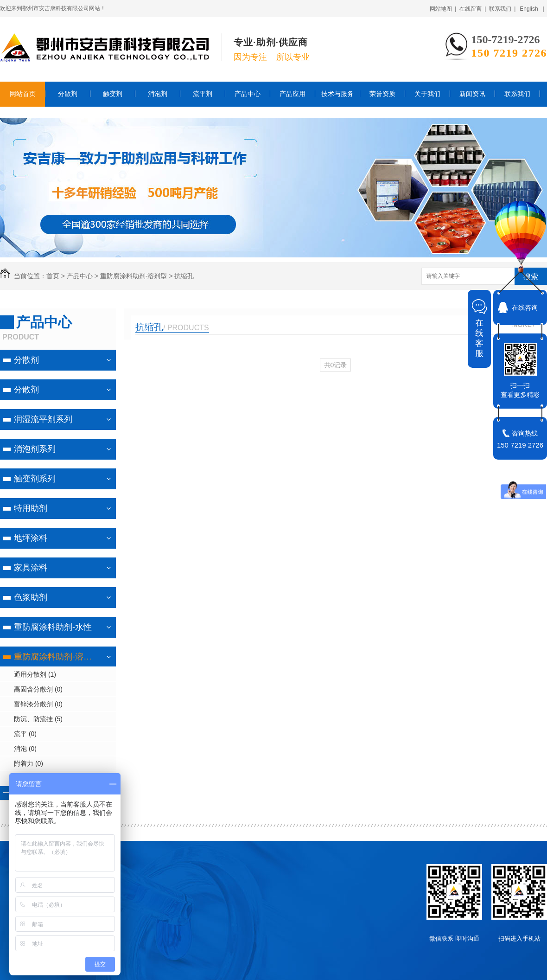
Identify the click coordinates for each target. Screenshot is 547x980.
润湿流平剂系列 (43, 419)
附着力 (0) (29, 763)
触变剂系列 (35, 479)
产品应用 (293, 94)
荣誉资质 (382, 94)
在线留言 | (473, 9)
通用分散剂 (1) (35, 674)
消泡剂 (158, 94)
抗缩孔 (184, 276)
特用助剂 (31, 508)
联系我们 (517, 94)
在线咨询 (525, 307)
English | (532, 9)
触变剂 (113, 94)
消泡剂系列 (35, 449)
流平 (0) (25, 734)
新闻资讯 (472, 94)
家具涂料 (31, 568)
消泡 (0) (25, 749)
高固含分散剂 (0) (38, 689)
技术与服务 (337, 94)
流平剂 (203, 94)
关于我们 (427, 94)
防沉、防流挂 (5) (38, 719)
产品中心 (248, 94)
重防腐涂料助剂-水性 (53, 627)
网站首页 (23, 94)
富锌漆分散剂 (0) (38, 704)
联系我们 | (502, 9)
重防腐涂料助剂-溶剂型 (134, 276)
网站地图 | (443, 9)
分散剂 (68, 94)
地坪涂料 (31, 538)
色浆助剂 (31, 597)
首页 (53, 276)
